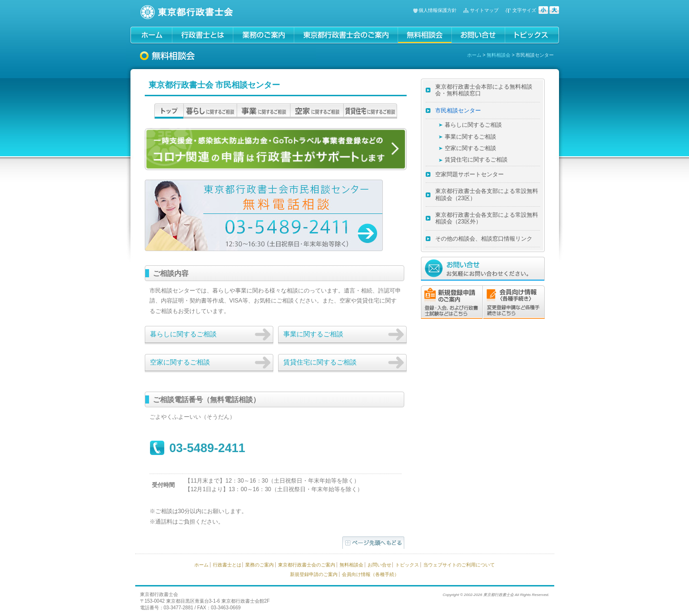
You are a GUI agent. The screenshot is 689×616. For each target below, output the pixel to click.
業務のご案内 (260, 565)
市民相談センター (458, 111)
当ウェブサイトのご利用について (459, 565)
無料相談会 (499, 55)
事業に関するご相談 (313, 334)
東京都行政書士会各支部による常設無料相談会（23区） (487, 194)
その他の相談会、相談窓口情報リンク (484, 239)
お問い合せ (379, 565)
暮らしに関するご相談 (183, 334)
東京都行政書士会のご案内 (307, 565)
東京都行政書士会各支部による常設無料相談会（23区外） (487, 218)
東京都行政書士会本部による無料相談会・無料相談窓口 (484, 90)
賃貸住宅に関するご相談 (320, 362)
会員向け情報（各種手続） (370, 574)
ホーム (474, 55)
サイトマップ (484, 10)
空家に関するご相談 (180, 362)
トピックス (407, 565)
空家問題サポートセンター (469, 174)
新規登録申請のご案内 (314, 574)
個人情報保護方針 (438, 10)
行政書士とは (227, 565)
